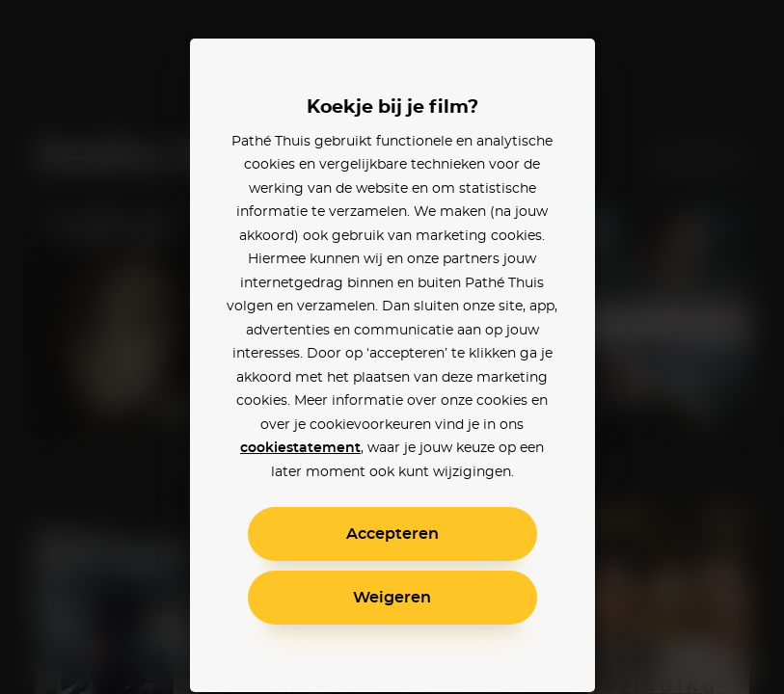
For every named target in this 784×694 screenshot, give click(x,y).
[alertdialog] (392, 347)
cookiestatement (300, 448)
